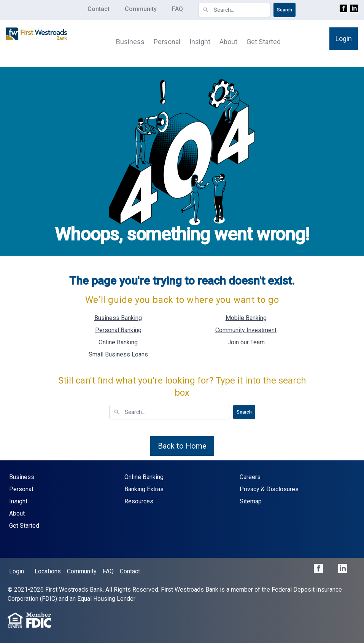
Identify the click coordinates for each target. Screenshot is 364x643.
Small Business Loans (118, 354)
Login (344, 39)
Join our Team (246, 342)
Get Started (264, 42)
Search (285, 10)
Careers (250, 477)
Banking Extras (144, 489)
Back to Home (182, 446)
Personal (167, 42)
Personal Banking (118, 330)
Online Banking (118, 342)
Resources (139, 501)
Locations (48, 571)
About (228, 42)
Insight (200, 42)
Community (141, 9)
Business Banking (118, 318)
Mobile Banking (246, 318)
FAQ (177, 9)
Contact (99, 9)
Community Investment (246, 330)
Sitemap (251, 501)
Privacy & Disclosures (269, 489)
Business (130, 42)
